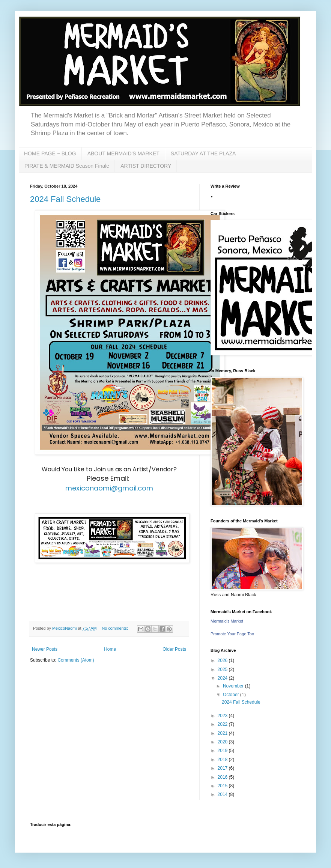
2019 (223, 751)
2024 (223, 678)
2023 (223, 716)
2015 (223, 786)
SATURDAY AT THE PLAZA (203, 153)
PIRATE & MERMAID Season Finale (67, 166)
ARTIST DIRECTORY (146, 166)
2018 (223, 760)
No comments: (115, 628)
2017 (223, 768)
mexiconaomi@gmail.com (109, 488)
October (232, 695)
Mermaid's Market (227, 621)
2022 (223, 724)
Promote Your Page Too (232, 634)
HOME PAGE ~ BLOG (50, 153)
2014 (223, 794)
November (234, 686)
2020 (223, 742)
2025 (223, 669)
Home (110, 649)
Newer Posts (45, 649)
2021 (223, 733)
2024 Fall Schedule (65, 199)
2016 (223, 777)
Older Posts (174, 649)
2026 (223, 660)
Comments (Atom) (76, 660)
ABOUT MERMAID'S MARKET (123, 153)
